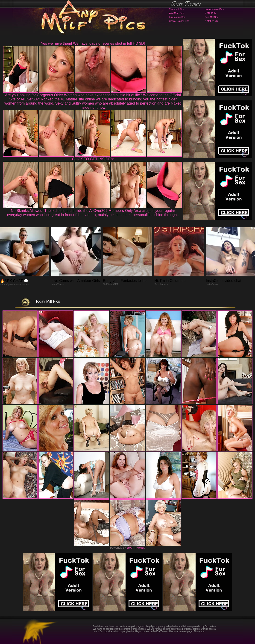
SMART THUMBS (136, 548)
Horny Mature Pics (214, 9)
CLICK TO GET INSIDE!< (93, 159)
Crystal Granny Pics (179, 21)
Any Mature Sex (177, 17)
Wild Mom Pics (177, 13)
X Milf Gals (210, 13)
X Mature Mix (212, 21)
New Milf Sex (211, 17)
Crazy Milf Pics (177, 9)
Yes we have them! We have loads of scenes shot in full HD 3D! (93, 43)
